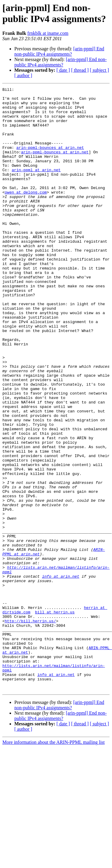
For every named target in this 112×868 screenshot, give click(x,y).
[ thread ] (80, 70)
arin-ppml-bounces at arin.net (50, 160)
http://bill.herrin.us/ (30, 728)
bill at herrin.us (55, 717)
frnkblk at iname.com (48, 33)
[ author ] (23, 75)
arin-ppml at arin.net (36, 187)
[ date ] (63, 70)
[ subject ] (99, 70)
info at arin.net (61, 674)
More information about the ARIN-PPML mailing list (54, 863)
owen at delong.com (26, 214)
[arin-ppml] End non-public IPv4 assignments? (59, 51)
